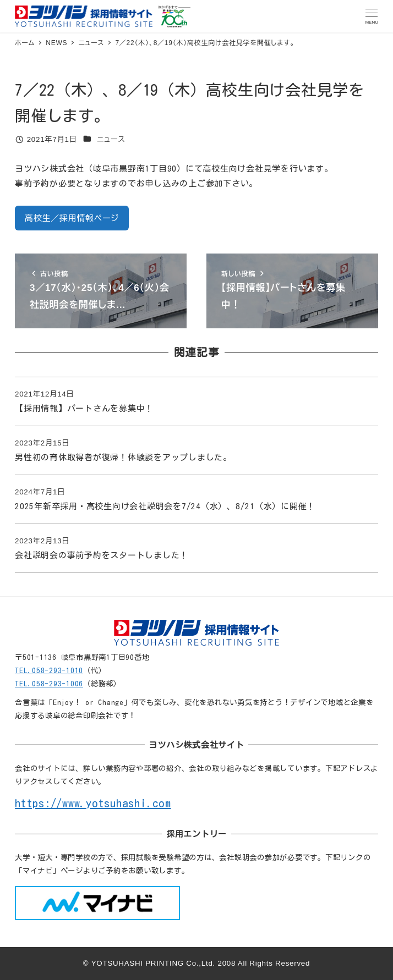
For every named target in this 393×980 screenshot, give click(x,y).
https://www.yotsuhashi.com (93, 803)
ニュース (111, 139)
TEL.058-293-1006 (49, 684)
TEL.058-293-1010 (49, 670)
